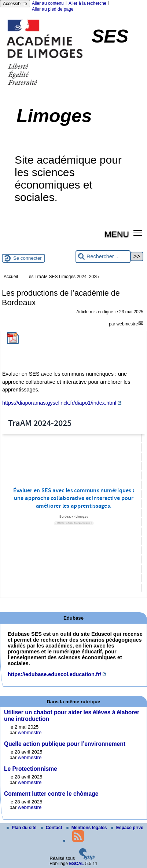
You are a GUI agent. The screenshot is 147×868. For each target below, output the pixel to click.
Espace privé (127, 828)
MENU (117, 234)
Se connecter (27, 258)
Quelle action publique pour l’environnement (65, 744)
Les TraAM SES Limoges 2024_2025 (63, 277)
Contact (52, 828)
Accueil (11, 277)
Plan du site (22, 828)
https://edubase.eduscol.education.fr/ (54, 674)
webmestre (127, 324)
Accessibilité (15, 4)
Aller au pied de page (53, 9)
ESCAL (77, 864)
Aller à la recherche (87, 3)
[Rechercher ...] (103, 257)
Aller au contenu (48, 3)
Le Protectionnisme (31, 769)
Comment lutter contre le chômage (51, 794)
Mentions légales (87, 828)
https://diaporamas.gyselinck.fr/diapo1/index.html (59, 403)
